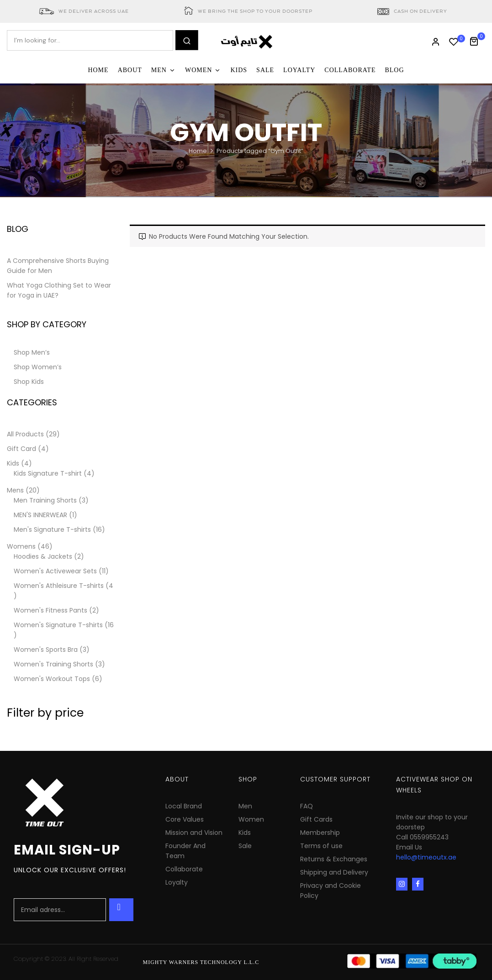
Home (198, 151)
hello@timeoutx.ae (426, 857)
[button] (477, 40)
